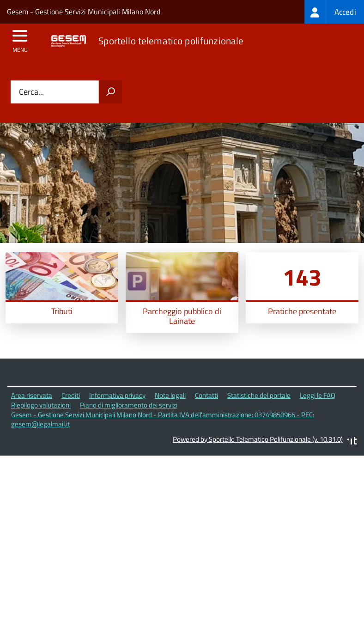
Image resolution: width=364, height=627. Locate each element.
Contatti (206, 395)
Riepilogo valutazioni (41, 405)
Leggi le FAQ (318, 395)
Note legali (170, 395)
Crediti (71, 395)
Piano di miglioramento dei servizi (129, 405)
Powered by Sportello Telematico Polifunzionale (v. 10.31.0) (258, 439)
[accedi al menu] (20, 39)
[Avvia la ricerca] (110, 92)
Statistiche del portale (259, 395)
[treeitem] (334, 12)
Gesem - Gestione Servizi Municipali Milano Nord (84, 12)
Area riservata (32, 395)
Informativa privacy (117, 395)
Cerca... (31, 92)
